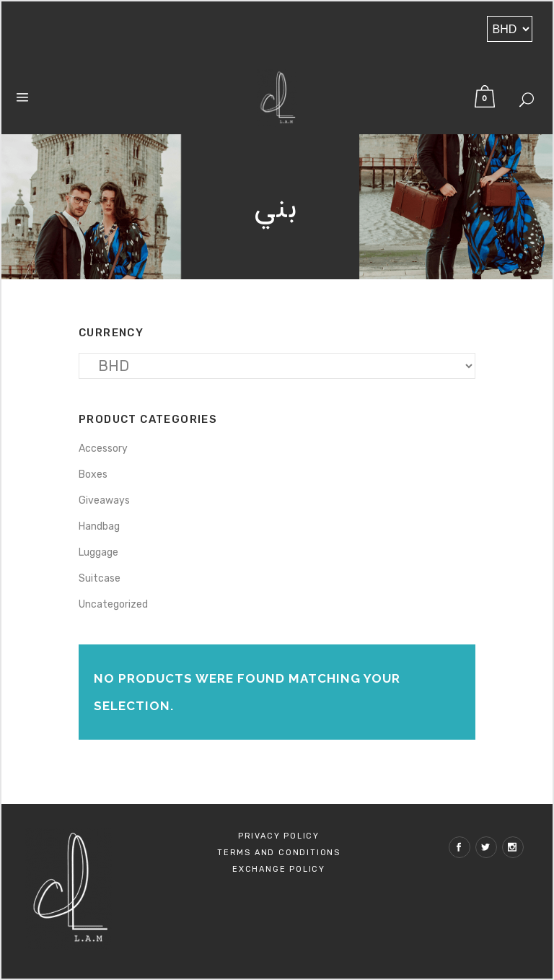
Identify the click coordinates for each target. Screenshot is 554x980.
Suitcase (100, 578)
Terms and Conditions (279, 853)
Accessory (103, 449)
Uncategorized (113, 604)
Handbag (99, 526)
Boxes (93, 474)
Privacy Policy (279, 836)
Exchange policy (279, 869)
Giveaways (104, 500)
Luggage (98, 552)
